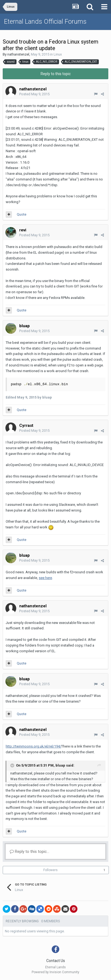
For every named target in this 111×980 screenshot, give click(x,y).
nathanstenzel (18, 54)
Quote (22, 214)
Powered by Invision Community (56, 972)
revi (23, 230)
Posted (34, 94)
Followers (50, 870)
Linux (58, 54)
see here (45, 578)
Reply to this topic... (30, 852)
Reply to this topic (56, 74)
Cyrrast (26, 425)
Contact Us (56, 961)
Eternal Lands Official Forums (45, 22)
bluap (25, 326)
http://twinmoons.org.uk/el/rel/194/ (33, 746)
